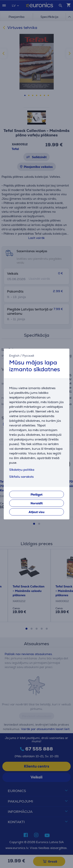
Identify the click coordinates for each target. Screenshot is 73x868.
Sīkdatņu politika (22, 470)
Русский (28, 356)
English (14, 356)
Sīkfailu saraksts (21, 477)
